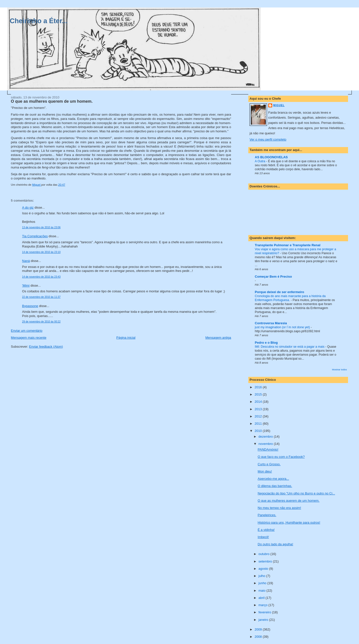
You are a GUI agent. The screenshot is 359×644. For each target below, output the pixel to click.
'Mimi (26, 285)
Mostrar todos (340, 369)
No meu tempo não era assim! (279, 508)
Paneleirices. (267, 515)
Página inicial (126, 338)
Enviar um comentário (27, 331)
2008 (259, 637)
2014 (259, 402)
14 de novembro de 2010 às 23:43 (41, 277)
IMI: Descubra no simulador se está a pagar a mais (290, 347)
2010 (259, 431)
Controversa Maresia (271, 323)
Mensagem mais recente (29, 338)
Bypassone (30, 306)
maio (263, 591)
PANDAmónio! (268, 449)
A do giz (28, 207)
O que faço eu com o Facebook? (281, 457)
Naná (26, 261)
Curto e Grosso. (269, 464)
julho (262, 576)
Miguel (279, 105)
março (264, 605)
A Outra (260, 161)
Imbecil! (263, 537)
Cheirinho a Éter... (39, 21)
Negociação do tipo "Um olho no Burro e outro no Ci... (296, 493)
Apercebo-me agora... (273, 479)
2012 (259, 416)
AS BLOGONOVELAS (271, 157)
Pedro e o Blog (266, 343)
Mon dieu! (265, 471)
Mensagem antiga (218, 338)
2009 (259, 629)
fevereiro (265, 612)
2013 (259, 409)
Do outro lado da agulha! (275, 544)
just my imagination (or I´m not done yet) (283, 327)
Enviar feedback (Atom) (46, 347)
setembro (266, 561)
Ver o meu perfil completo (268, 139)
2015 (259, 394)
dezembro (266, 437)
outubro (265, 554)
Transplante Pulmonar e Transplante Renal (288, 245)
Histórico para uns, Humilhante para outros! (289, 523)
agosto (264, 569)
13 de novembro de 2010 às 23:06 (41, 227)
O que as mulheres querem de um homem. (289, 501)
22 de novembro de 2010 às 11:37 (41, 297)
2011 (259, 424)
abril (262, 598)
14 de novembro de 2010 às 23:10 (41, 252)
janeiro (264, 620)
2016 (259, 387)
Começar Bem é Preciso (273, 277)
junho (263, 583)
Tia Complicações (35, 236)
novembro (266, 444)
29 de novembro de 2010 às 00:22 (41, 322)
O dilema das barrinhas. (275, 486)
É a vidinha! (266, 530)
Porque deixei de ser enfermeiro (279, 292)
